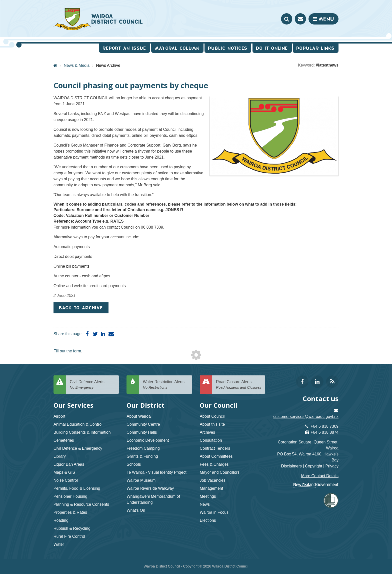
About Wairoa (138, 416)
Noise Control (66, 480)
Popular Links (316, 48)
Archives (207, 432)
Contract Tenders (215, 448)
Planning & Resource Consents (81, 504)
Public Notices (228, 48)
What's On (136, 510)
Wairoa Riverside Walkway (150, 488)
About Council (212, 416)
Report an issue (124, 48)
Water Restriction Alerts (165, 385)
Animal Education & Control (78, 424)
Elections (208, 520)
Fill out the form (67, 351)
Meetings (208, 496)
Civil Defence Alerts (92, 385)
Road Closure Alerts (239, 385)
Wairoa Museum (141, 480)
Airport (59, 416)
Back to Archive (81, 308)
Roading (61, 520)
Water (59, 544)
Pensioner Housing (70, 496)
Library (60, 456)
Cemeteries (64, 440)
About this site (212, 424)
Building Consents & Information (82, 432)
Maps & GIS (64, 472)
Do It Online (272, 48)
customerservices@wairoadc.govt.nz (306, 417)
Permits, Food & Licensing (77, 488)
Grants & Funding (142, 456)
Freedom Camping (143, 448)
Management (211, 488)
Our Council (218, 405)
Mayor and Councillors (220, 472)
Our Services (73, 405)
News (205, 504)
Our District (145, 405)
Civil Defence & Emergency (78, 448)
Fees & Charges (214, 464)
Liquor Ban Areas (69, 464)
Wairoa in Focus (214, 512)
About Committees (216, 456)
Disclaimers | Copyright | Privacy (310, 466)
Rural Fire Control (69, 536)
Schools (134, 464)
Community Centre (143, 424)
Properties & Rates (70, 512)
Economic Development (148, 440)
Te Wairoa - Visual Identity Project (156, 472)
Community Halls (142, 432)
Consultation (211, 440)
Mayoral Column (177, 48)
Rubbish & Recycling (72, 528)
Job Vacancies (213, 480)
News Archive (108, 65)
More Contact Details (320, 476)
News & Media (77, 65)
